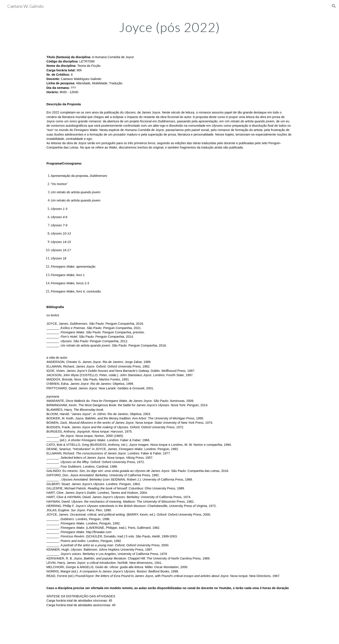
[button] (334, 6)
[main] (169, 27)
